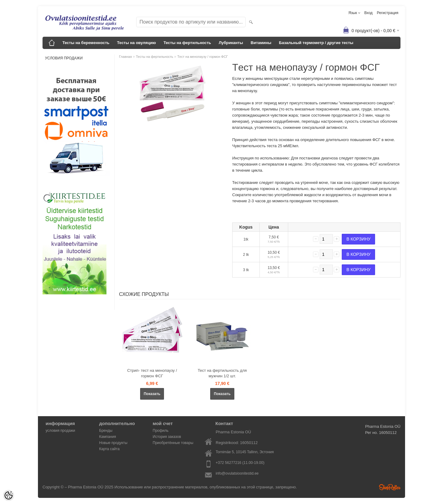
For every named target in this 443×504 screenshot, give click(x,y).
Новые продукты (113, 443)
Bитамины (261, 43)
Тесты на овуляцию (137, 43)
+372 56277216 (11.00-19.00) (240, 463)
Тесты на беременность (86, 43)
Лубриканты (231, 43)
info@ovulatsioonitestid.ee (237, 473)
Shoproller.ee (390, 487)
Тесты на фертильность (187, 43)
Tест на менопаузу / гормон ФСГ (203, 57)
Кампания (108, 437)
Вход (369, 13)
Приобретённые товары (173, 443)
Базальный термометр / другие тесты (316, 43)
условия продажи (64, 58)
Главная (125, 57)
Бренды (106, 431)
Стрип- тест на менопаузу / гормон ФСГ (152, 373)
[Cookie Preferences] (9, 495)
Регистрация (388, 13)
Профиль (161, 431)
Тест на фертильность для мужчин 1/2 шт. (222, 373)
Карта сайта (109, 449)
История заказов (167, 437)
